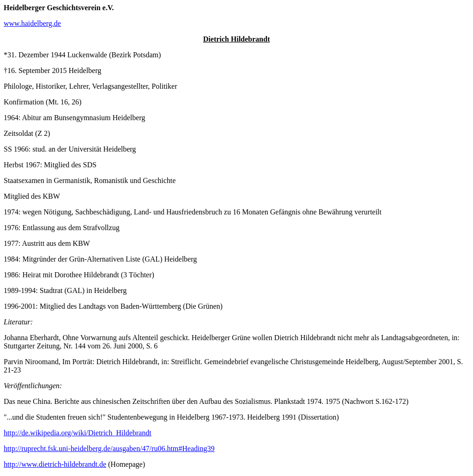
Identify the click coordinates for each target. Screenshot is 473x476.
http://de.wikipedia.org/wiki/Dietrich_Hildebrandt (78, 433)
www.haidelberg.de (32, 23)
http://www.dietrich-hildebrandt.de (55, 464)
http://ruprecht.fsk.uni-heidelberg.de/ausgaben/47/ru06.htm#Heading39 (109, 449)
